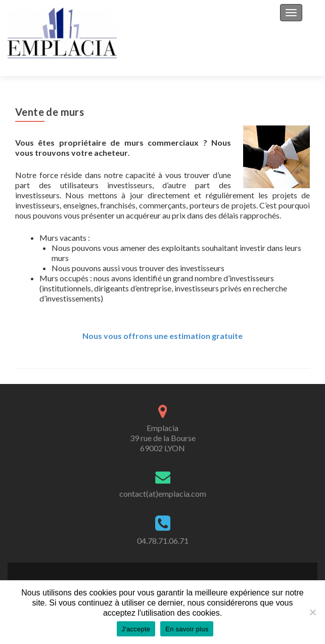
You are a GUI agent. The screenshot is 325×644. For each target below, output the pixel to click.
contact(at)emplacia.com (163, 493)
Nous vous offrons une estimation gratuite (162, 336)
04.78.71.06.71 (163, 541)
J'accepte (136, 629)
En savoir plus (187, 629)
